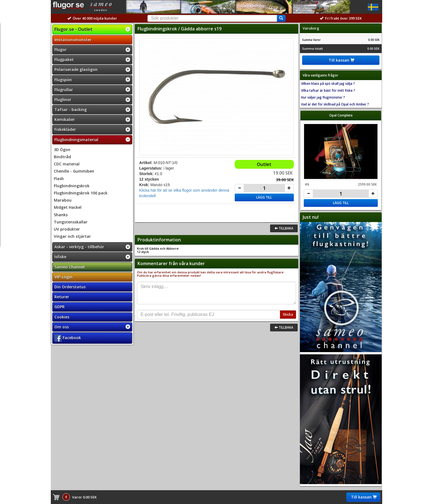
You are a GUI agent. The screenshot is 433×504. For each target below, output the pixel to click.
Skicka (288, 314)
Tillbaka (284, 228)
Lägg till (264, 197)
